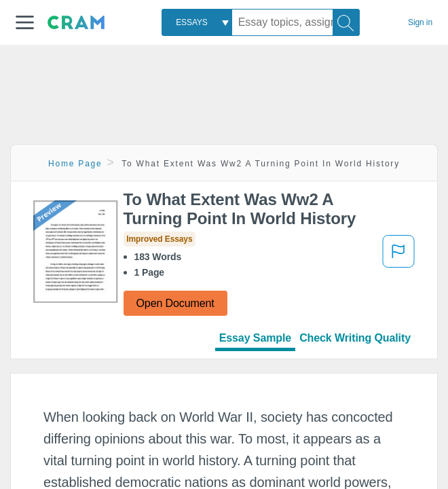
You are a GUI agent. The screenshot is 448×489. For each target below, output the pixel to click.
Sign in (420, 22)
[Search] (346, 22)
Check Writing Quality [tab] (355, 338)
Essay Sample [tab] (255, 338)
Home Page (75, 164)
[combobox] (197, 22)
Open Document (175, 303)
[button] (25, 22)
